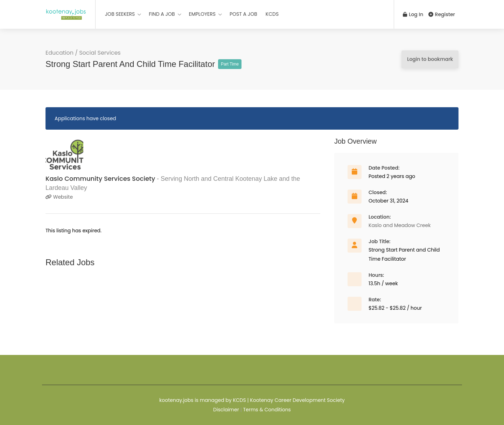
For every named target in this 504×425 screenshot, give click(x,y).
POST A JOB (243, 14)
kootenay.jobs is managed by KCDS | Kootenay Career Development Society (252, 400)
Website (59, 197)
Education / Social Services (83, 53)
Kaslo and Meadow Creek (400, 225)
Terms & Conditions (267, 410)
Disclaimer (226, 410)
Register (442, 14)
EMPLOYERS (202, 14)
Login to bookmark (430, 59)
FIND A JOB (162, 14)
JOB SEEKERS (120, 14)
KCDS (272, 14)
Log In (412, 14)
